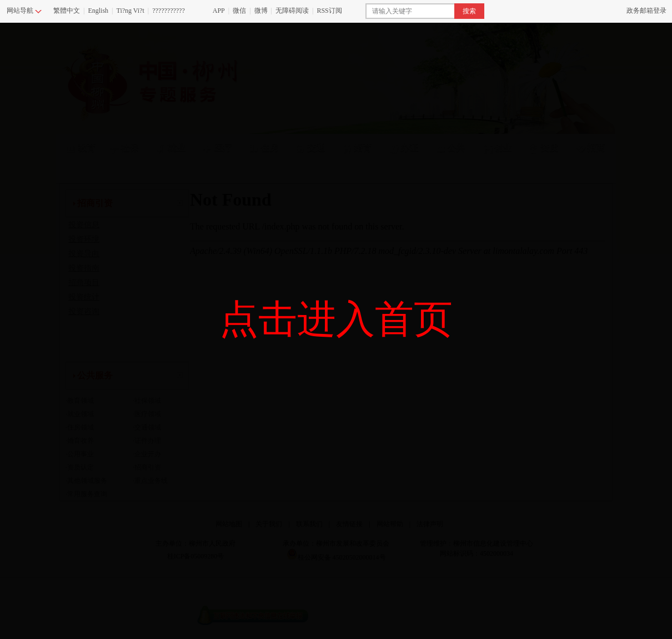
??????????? (169, 11)
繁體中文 (67, 11)
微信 (239, 11)
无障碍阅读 (292, 11)
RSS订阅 (329, 11)
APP (219, 11)
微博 (261, 11)
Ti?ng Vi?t (130, 11)
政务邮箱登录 (646, 11)
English (98, 11)
